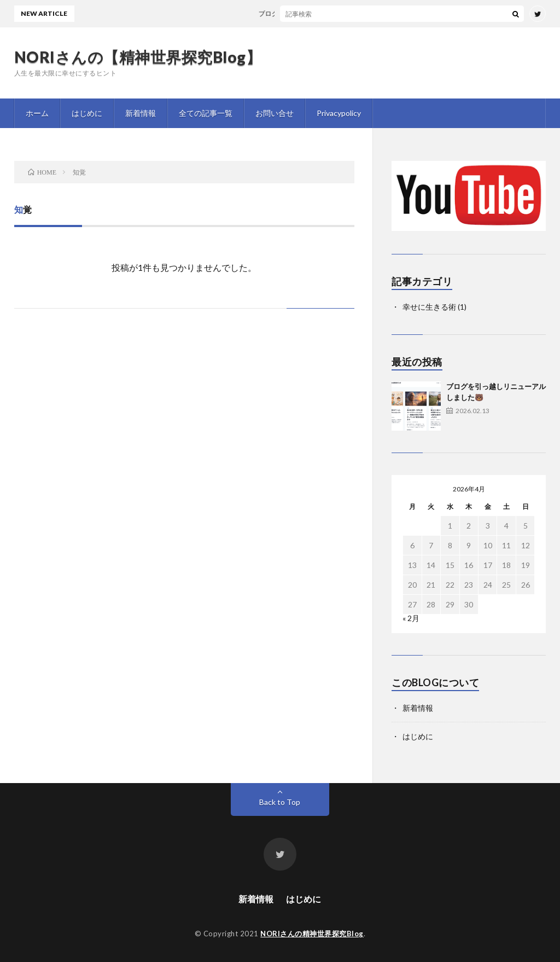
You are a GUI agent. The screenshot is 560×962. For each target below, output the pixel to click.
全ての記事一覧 (206, 113)
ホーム (37, 113)
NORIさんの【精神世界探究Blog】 (138, 57)
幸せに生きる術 (429, 307)
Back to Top (280, 802)
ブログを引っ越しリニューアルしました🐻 (327, 13)
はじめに (87, 113)
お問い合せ (275, 113)
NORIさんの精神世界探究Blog (312, 934)
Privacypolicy (339, 113)
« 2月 (411, 618)
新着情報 (141, 113)
